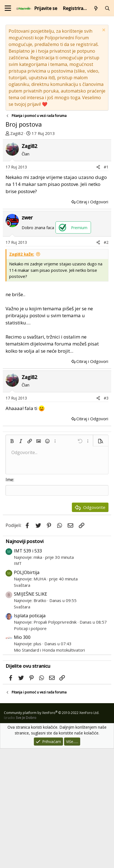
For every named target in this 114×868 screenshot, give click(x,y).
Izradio (20, 837)
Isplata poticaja (30, 735)
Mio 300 (22, 757)
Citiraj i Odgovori (92, 321)
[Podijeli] (98, 286)
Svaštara (22, 705)
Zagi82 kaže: (22, 373)
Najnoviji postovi (25, 661)
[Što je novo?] (96, 8)
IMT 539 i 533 (28, 670)
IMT (18, 683)
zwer (27, 337)
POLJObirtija (27, 692)
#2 (106, 362)
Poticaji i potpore (30, 748)
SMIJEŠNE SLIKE (31, 713)
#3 (106, 517)
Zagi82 (17, 133)
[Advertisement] (57, 199)
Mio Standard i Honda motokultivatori (49, 769)
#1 (106, 286)
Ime (9, 599)
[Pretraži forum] (107, 8)
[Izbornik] (8, 8)
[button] (12, 560)
